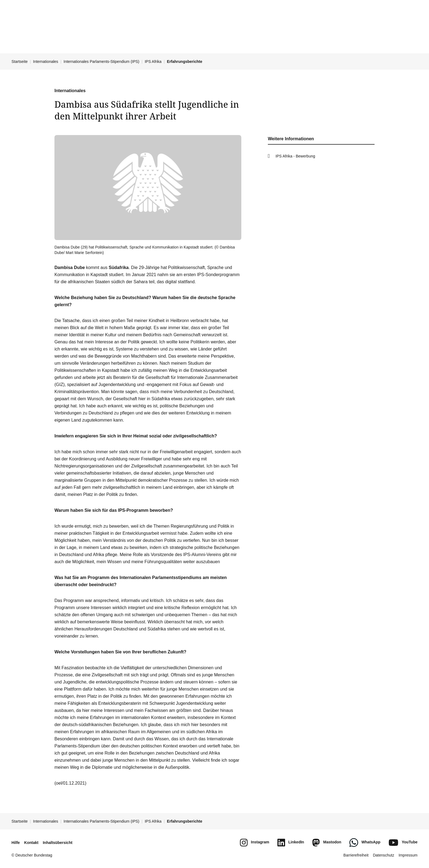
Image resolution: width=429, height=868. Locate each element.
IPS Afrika (153, 62)
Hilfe (16, 843)
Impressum (408, 855)
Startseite (20, 62)
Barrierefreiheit (356, 855)
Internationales (46, 62)
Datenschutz (384, 855)
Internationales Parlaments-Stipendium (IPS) (101, 62)
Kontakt (31, 843)
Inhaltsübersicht (57, 843)
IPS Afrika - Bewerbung (295, 156)
